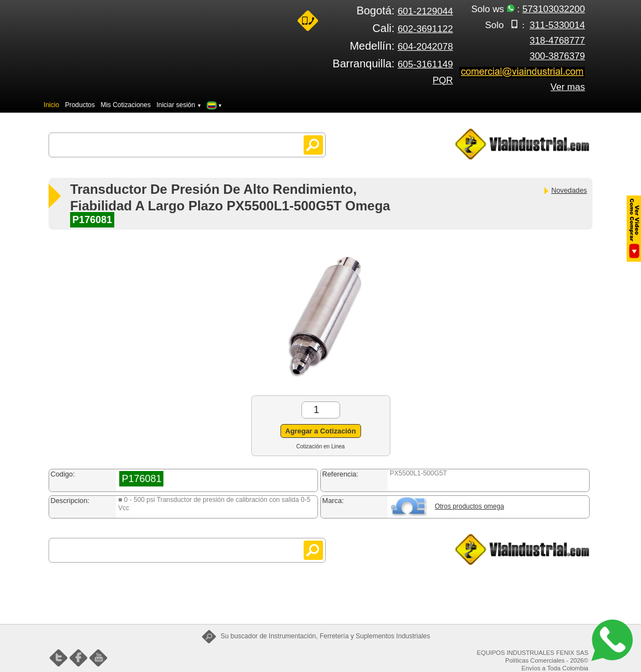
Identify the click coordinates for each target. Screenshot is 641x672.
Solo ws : (528, 9)
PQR (443, 80)
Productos (80, 105)
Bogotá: (405, 10)
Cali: (413, 28)
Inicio (51, 105)
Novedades (565, 190)
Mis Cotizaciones (126, 105)
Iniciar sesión (179, 105)
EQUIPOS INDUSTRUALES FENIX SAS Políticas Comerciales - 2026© (533, 657)
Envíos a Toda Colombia (555, 668)
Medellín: (401, 46)
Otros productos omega (469, 506)
